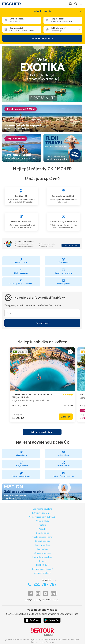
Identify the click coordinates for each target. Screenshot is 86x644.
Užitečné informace (42, 553)
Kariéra (42, 561)
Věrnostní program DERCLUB (42, 517)
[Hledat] (76, 4)
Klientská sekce (42, 533)
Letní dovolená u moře (42, 513)
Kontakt (42, 525)
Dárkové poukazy (42, 541)
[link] (66, 417)
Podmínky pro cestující (42, 557)
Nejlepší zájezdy (42, 169)
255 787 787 (45, 584)
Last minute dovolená (42, 509)
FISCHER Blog (42, 565)
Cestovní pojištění (42, 545)
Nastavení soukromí (42, 573)
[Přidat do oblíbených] (70, 352)
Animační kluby (42, 521)
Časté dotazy (42, 549)
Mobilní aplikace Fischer (42, 537)
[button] (42, 323)
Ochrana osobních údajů (42, 569)
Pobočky (42, 529)
